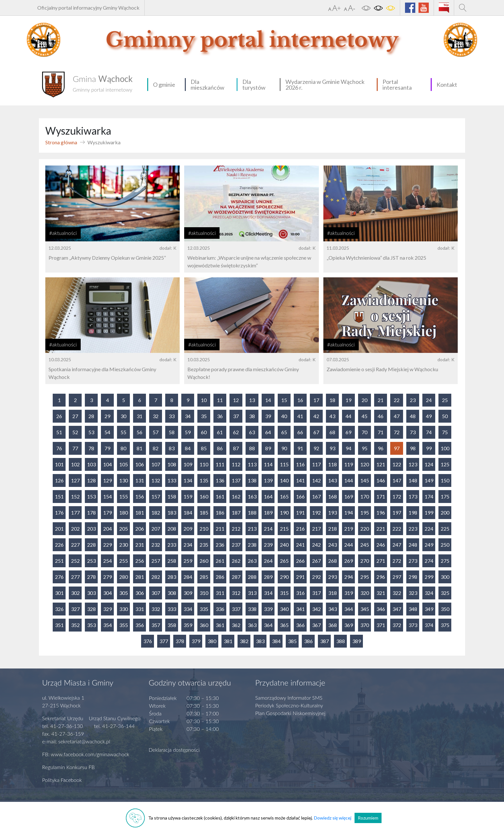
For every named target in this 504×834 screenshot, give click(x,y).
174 (429, 496)
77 (75, 448)
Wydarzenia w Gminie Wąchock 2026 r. (325, 85)
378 (180, 641)
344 (349, 609)
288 (252, 577)
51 (59, 432)
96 (381, 448)
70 (364, 432)
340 (284, 609)
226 (59, 545)
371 (381, 625)
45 (364, 416)
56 (139, 432)
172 (397, 496)
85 (204, 448)
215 (284, 529)
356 (140, 625)
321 (381, 593)
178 (91, 512)
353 (91, 625)
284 (188, 577)
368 (333, 625)
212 (236, 529)
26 (59, 416)
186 (220, 512)
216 (300, 529)
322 (397, 593)
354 (108, 625)
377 (164, 641)
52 (75, 432)
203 (91, 529)
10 (204, 400)
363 (252, 625)
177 (75, 512)
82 (156, 448)
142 (316, 480)
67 (316, 432)
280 (124, 577)
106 (140, 464)
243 (333, 545)
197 (397, 512)
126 (59, 480)
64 (268, 432)
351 (59, 625)
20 (364, 400)
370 (365, 625)
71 (381, 432)
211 (220, 529)
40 (284, 416)
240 (284, 545)
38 (252, 416)
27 (75, 416)
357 (156, 625)
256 (140, 561)
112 (236, 464)
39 (268, 416)
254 (108, 561)
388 (341, 641)
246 (381, 545)
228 (91, 545)
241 (300, 545)
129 (108, 480)
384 (276, 641)
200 (445, 512)
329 (108, 609)
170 (365, 496)
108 (172, 464)
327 (75, 609)
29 (107, 416)
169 (349, 496)
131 (140, 480)
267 (316, 561)
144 (349, 480)
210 (204, 529)
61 (220, 432)
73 (413, 432)
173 (413, 496)
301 (59, 593)
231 (140, 545)
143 (333, 480)
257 (156, 561)
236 (220, 545)
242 (316, 545)
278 (91, 577)
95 (364, 448)
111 (220, 464)
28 (91, 416)
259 (188, 561)
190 (284, 512)
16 (300, 400)
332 (156, 609)
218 (333, 529)
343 (333, 609)
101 (59, 464)
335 (204, 609)
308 (172, 593)
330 (124, 609)
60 (204, 432)
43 (332, 416)
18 (332, 400)
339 (268, 609)
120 (365, 464)
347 (397, 609)
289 (268, 577)
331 (140, 609)
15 (284, 400)
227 (75, 545)
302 (75, 593)
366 (300, 625)
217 (316, 529)
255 (124, 561)
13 (252, 400)
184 (188, 512)
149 (429, 480)
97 (397, 448)
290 (284, 577)
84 (188, 448)
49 (429, 416)
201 (59, 529)
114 (268, 464)
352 (75, 625)
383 (260, 641)
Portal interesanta (397, 85)
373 (413, 625)
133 (172, 480)
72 (397, 432)
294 (349, 577)
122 (397, 464)
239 (268, 545)
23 (413, 400)
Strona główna (61, 142)
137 (236, 480)
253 (91, 561)
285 (204, 577)
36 (220, 416)
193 (333, 512)
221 (381, 529)
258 (172, 561)
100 (445, 448)
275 (445, 561)
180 (124, 512)
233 (172, 545)
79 (107, 448)
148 (413, 480)
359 (188, 625)
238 (252, 545)
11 (220, 400)
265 (284, 561)
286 (220, 577)
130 (124, 480)
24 (429, 400)
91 (300, 448)
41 (300, 416)
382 (244, 641)
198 (413, 512)
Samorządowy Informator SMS (289, 698)
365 (284, 625)
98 (413, 448)
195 (365, 512)
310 (204, 593)
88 (252, 448)
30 (123, 416)
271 (381, 561)
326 (59, 609)
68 (332, 432)
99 (429, 448)
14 (268, 400)
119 (349, 464)
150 (445, 480)
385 (292, 641)
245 (365, 545)
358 (172, 625)
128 (91, 480)
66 (300, 432)
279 (108, 577)
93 (332, 448)
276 (59, 577)
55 (123, 432)
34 (188, 416)
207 (156, 529)
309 (188, 593)
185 (204, 512)
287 (236, 577)
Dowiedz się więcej (333, 818)
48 (413, 416)
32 (156, 416)
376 (148, 641)
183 (172, 512)
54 (107, 432)
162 (236, 496)
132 (156, 480)
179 (108, 512)
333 (172, 609)
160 (204, 496)
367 (316, 625)
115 (284, 464)
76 (59, 448)
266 (300, 561)
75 (445, 432)
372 (397, 625)
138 (252, 480)
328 (91, 609)
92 (316, 448)
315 (284, 593)
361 (220, 625)
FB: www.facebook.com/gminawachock (86, 754)
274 (429, 561)
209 (188, 529)
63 (252, 432)
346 (381, 609)
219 (349, 529)
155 (124, 496)
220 (365, 529)
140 (284, 480)
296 (381, 577)
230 (124, 545)
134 (188, 480)
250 (445, 545)
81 (139, 448)
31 (139, 416)
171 (381, 496)
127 (75, 480)
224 (429, 529)
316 (300, 593)
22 (397, 400)
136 (220, 480)
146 (381, 480)
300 (445, 577)
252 (75, 561)
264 (268, 561)
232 (156, 545)
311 (220, 593)
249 (429, 545)
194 (349, 512)
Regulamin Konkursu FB (68, 767)
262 (236, 561)
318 (333, 593)
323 (413, 593)
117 (316, 464)
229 (108, 545)
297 (397, 577)
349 (429, 609)
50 (445, 416)
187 (236, 512)
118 (333, 464)
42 (316, 416)
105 (124, 464)
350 (445, 609)
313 (252, 593)
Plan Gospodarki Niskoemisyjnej (290, 713)
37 (236, 416)
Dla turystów (254, 85)
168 (333, 496)
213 (252, 529)
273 (413, 561)
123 (413, 464)
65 (284, 432)
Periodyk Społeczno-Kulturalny (289, 705)
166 (300, 496)
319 (349, 593)
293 (333, 577)
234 (188, 545)
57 (156, 432)
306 (140, 593)
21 (381, 400)
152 (75, 496)
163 (252, 496)
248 (413, 545)
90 (284, 448)
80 (123, 448)
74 (429, 432)
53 (91, 432)
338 (252, 609)
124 (429, 464)
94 (348, 448)
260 (204, 561)
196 (381, 512)
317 (316, 593)
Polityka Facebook (62, 780)
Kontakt (447, 85)
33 (172, 416)
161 (220, 496)
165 (284, 496)
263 (252, 561)
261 (220, 561)
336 (220, 609)
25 (445, 400)
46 (381, 416)
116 (300, 464)
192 (316, 512)
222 (397, 529)
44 (348, 416)
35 (204, 416)
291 (300, 577)
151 (59, 496)
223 (413, 529)
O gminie (164, 85)
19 (348, 400)
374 (429, 625)
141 (300, 480)
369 (349, 625)
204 (108, 529)
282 (156, 577)
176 (59, 512)
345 (365, 609)
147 (397, 480)
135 (204, 480)
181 (140, 512)
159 (188, 496)
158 (172, 496)
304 (108, 593)
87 (236, 448)
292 (316, 577)
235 (204, 545)
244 (349, 545)
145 (365, 480)
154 (108, 496)
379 (196, 641)
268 (333, 561)
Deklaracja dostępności (174, 750)
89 (268, 448)
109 (188, 464)
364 (268, 625)
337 (236, 609)
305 (124, 593)
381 (228, 641)
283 (172, 577)
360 (204, 625)
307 (156, 593)
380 (212, 641)
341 (300, 609)
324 (429, 593)
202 (75, 529)
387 (324, 641)
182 (156, 512)
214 (268, 529)
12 (236, 400)
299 (429, 577)
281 (140, 577)
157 (156, 496)
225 (445, 529)
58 (172, 432)
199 (429, 512)
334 (188, 609)
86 (220, 448)
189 (268, 512)
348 (413, 609)
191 (300, 512)
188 (252, 512)
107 (156, 464)
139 (268, 480)
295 (365, 577)
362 (236, 625)
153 (91, 496)
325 (445, 593)
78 (91, 448)
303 (91, 593)
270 (365, 561)
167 (316, 496)
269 (349, 561)
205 (124, 529)
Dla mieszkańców (207, 85)
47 (397, 416)
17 (316, 400)
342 (316, 609)
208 (172, 529)
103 (91, 464)
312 (236, 593)
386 (308, 641)
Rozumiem (368, 818)
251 (59, 561)
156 (140, 496)
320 (365, 593)
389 (357, 641)
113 (252, 464)
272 (397, 561)
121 (381, 464)
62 (236, 432)
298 (413, 577)
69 (348, 432)
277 (75, 577)
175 (445, 496)
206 (140, 529)
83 (172, 448)
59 (188, 432)
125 (445, 464)
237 (236, 545)
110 (204, 464)
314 (268, 593)
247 (397, 545)
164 (268, 496)
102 (75, 464)
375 (445, 625)
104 (108, 464)
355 (124, 625)
